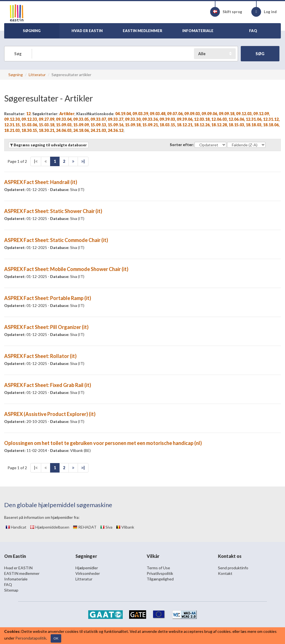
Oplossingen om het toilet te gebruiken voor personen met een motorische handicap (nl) (103, 443)
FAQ (8, 584)
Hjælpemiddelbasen (50, 527)
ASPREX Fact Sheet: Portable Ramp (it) (48, 298)
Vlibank (125, 527)
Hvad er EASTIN (18, 568)
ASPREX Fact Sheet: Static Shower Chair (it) (53, 211)
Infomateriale (16, 579)
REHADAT (85, 527)
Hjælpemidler (87, 568)
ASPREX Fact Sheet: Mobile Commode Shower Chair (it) (66, 269)
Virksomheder (88, 573)
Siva (106, 527)
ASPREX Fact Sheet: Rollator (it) (40, 356)
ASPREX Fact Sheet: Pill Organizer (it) (46, 327)
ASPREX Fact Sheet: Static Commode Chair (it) (56, 240)
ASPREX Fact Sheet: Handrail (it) (41, 182)
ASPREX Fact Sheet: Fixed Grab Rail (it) (48, 385)
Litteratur (37, 75)
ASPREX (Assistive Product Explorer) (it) (50, 414)
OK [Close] (56, 638)
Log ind (264, 12)
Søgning (16, 75)
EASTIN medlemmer (22, 573)
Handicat (16, 527)
